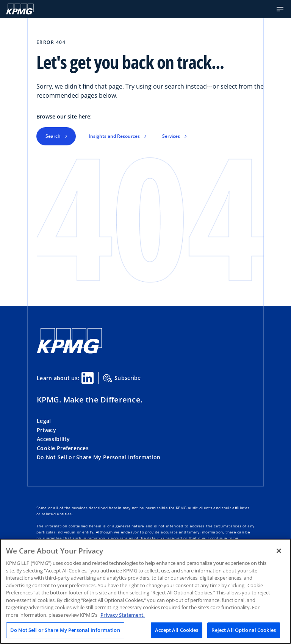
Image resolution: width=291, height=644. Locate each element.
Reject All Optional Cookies (244, 630)
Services (171, 136)
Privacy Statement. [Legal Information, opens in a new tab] (123, 615)
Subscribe (122, 378)
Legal (44, 421)
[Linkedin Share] (88, 378)
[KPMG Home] (20, 9)
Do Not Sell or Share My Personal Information (99, 457)
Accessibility (53, 439)
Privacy (46, 430)
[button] (280, 9)
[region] (145, 591)
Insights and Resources (114, 136)
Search (53, 136)
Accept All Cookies (177, 630)
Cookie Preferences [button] (63, 448)
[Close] (279, 551)
